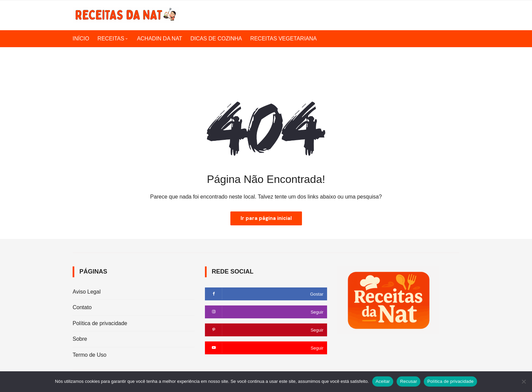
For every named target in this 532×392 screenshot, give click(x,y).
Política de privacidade (100, 323)
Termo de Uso (90, 355)
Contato (82, 307)
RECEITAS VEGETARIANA (284, 39)
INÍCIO (81, 39)
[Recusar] (524, 381)
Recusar (408, 381)
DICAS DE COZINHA (216, 39)
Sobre (80, 339)
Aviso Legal (87, 292)
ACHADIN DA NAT (160, 39)
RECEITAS (111, 39)
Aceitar (383, 381)
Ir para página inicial (266, 218)
